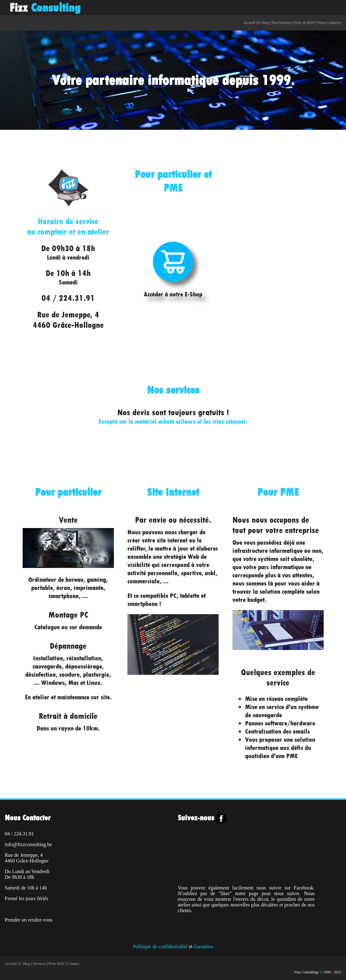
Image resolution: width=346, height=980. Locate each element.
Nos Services (282, 23)
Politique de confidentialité (160, 947)
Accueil (249, 23)
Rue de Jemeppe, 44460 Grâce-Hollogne (68, 320)
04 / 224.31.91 (68, 298)
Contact (73, 964)
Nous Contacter (329, 23)
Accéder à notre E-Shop (173, 290)
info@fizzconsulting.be (28, 844)
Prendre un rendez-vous (29, 920)
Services (39, 964)
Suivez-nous (197, 818)
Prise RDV (57, 964)
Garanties (203, 947)
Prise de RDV (304, 23)
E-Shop (263, 23)
